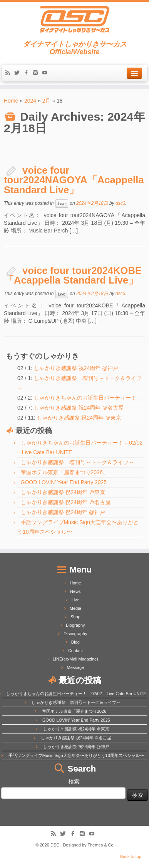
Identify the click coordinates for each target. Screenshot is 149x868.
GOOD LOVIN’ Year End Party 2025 (64, 482)
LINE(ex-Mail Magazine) (75, 659)
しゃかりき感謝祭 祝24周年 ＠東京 (79, 418)
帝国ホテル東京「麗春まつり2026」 (64, 472)
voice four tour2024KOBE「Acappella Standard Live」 (73, 276)
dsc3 (120, 203)
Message (76, 667)
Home (11, 101)
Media (75, 608)
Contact (75, 651)
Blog (75, 642)
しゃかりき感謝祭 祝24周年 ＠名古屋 (79, 408)
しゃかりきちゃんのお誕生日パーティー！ (85, 398)
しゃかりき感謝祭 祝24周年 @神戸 (76, 368)
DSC (55, 845)
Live (62, 204)
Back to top (131, 856)
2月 (47, 101)
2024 (30, 101)
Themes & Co (100, 845)
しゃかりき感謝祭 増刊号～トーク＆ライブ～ (77, 462)
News (75, 591)
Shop (75, 617)
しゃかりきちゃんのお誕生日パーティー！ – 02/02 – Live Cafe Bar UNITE (76, 694)
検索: (75, 782)
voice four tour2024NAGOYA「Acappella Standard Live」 (74, 180)
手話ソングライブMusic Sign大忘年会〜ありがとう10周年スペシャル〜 (76, 755)
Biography (75, 625)
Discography (75, 634)
